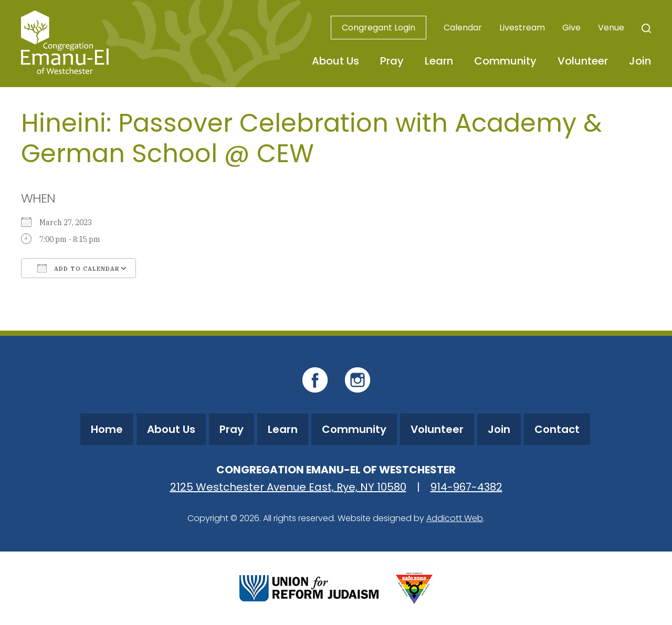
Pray (392, 61)
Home (107, 429)
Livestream (522, 28)
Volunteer (583, 61)
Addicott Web (455, 518)
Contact (557, 429)
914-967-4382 (466, 487)
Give (571, 28)
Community (505, 61)
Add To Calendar (78, 268)
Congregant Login (379, 28)
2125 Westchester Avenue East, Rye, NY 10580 (288, 487)
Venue (611, 28)
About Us (335, 61)
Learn (439, 61)
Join (640, 61)
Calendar (463, 28)
